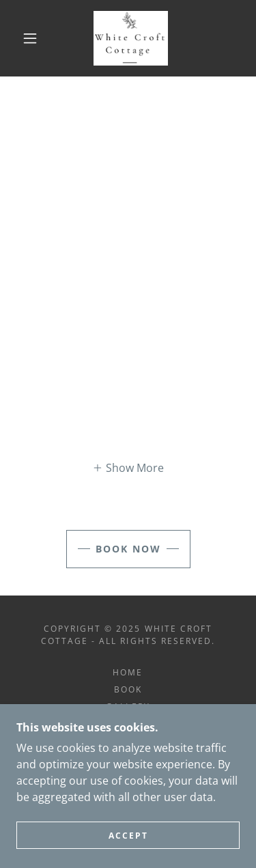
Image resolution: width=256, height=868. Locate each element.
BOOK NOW (128, 549)
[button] (30, 38)
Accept (128, 836)
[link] (131, 38)
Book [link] (128, 689)
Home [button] (128, 672)
